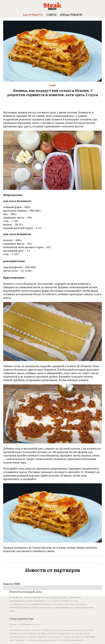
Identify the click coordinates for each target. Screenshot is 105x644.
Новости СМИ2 (12, 584)
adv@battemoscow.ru (30, 624)
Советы (51, 15)
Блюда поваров (71, 15)
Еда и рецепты (33, 15)
